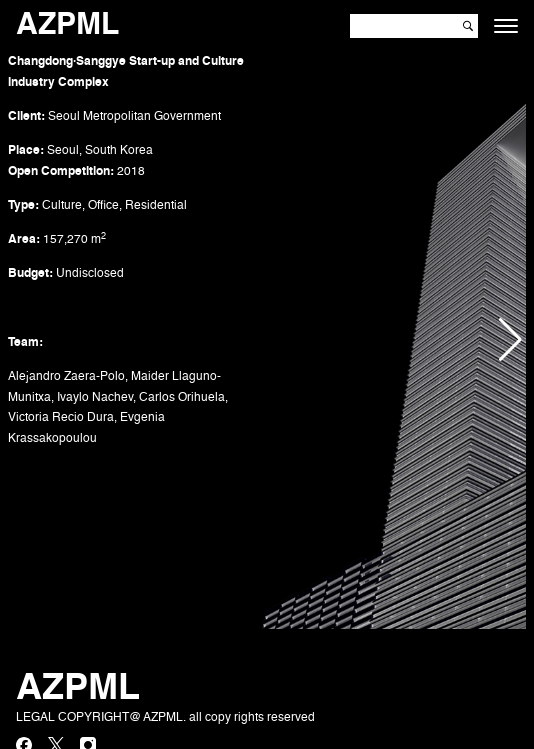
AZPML (67, 26)
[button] (510, 340)
